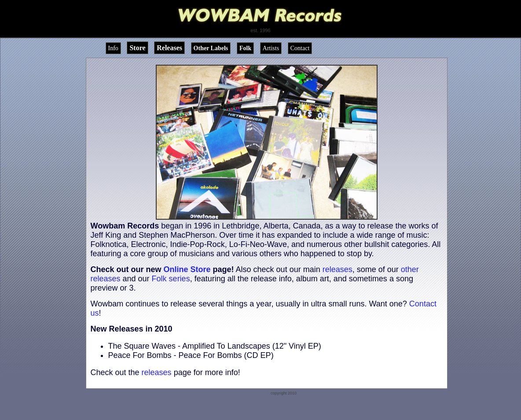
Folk (245, 48)
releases (338, 269)
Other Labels (211, 48)
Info (113, 48)
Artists (271, 48)
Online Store (187, 269)
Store (137, 48)
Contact (300, 48)
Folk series (171, 279)
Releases (169, 48)
